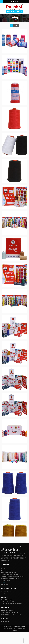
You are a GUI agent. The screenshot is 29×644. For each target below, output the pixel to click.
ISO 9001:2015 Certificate (8, 613)
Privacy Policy (8, 638)
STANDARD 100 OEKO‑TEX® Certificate (12, 615)
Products (16, 25)
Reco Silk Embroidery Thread (9, 586)
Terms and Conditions (19, 638)
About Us (4, 581)
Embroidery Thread (7, 603)
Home (3, 579)
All (11, 25)
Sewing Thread (5, 605)
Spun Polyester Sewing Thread (10, 590)
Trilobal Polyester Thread (9, 584)
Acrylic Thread (5, 592)
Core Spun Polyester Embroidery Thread (13, 588)
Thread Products (6, 582)
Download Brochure (15, 12)
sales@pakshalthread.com (12, 624)
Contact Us (4, 596)
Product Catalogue (7, 611)
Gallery (3, 594)
